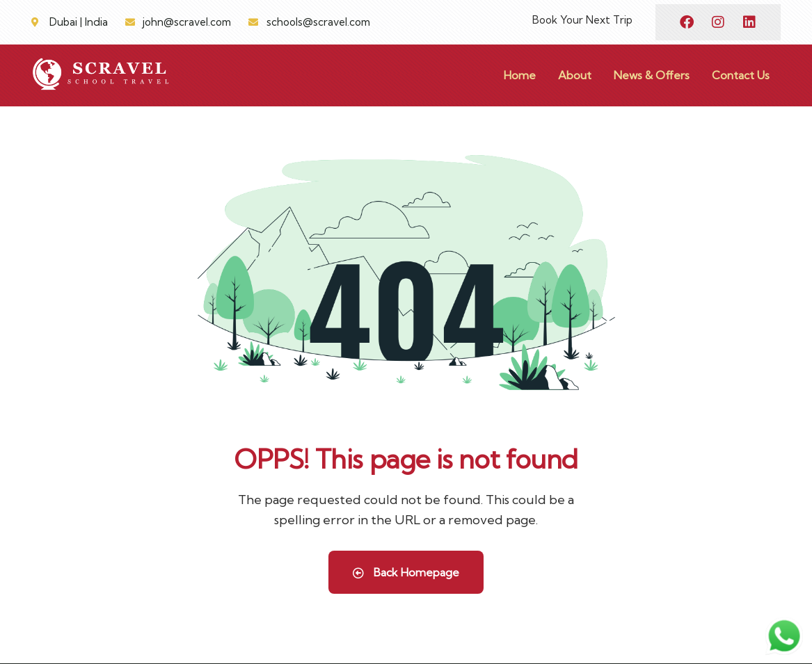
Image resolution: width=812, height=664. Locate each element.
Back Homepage (406, 572)
